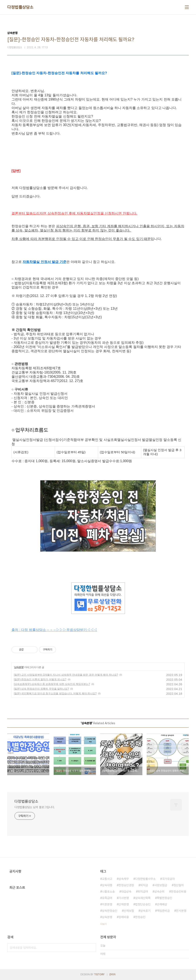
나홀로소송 (108, 892)
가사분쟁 (124, 898)
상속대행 (107, 885)
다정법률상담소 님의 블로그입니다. (35, 807)
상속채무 (124, 879)
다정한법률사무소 (145, 879)
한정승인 (140, 917)
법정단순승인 (143, 904)
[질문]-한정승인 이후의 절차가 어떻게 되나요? (40, 679)
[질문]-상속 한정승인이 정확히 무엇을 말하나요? (41, 689)
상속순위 (159, 892)
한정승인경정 (126, 885)
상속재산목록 (143, 898)
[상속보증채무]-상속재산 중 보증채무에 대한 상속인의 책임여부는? (52, 684)
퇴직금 (144, 885)
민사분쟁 (181, 911)
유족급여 (107, 898)
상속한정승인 (110, 911)
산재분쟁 (124, 904)
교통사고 (107, 879)
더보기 (103, 924)
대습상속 (126, 892)
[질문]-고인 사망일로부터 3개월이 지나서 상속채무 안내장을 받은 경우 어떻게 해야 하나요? (66, 675)
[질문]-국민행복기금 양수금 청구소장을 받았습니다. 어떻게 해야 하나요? (55, 693)
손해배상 (162, 904)
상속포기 (145, 911)
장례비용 (124, 917)
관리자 (112, 974)
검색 (92, 948)
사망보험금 (161, 885)
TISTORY (99, 974)
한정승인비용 (179, 892)
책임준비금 (163, 911)
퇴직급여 (143, 892)
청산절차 (179, 885)
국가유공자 (168, 879)
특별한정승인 (165, 898)
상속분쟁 (19, 667)
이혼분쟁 (107, 904)
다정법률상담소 (20, 7)
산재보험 (129, 911)
